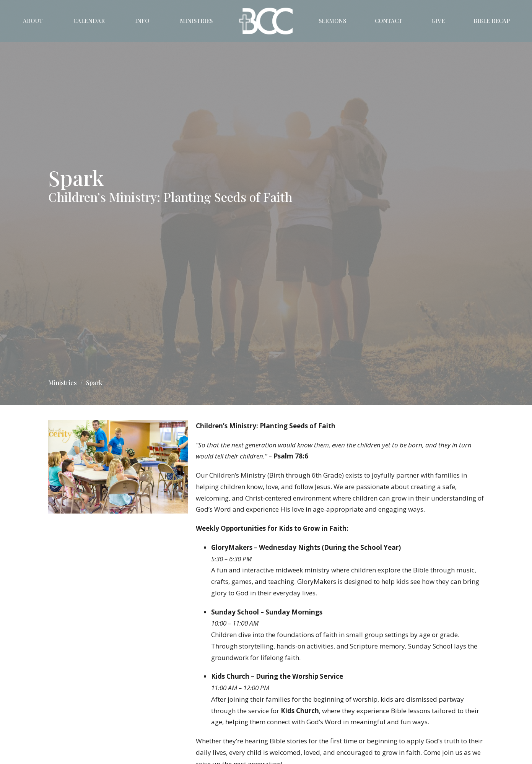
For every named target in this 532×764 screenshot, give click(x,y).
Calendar (89, 21)
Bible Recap (492, 21)
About (33, 21)
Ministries (196, 21)
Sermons (332, 21)
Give (438, 21)
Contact (389, 21)
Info (142, 21)
